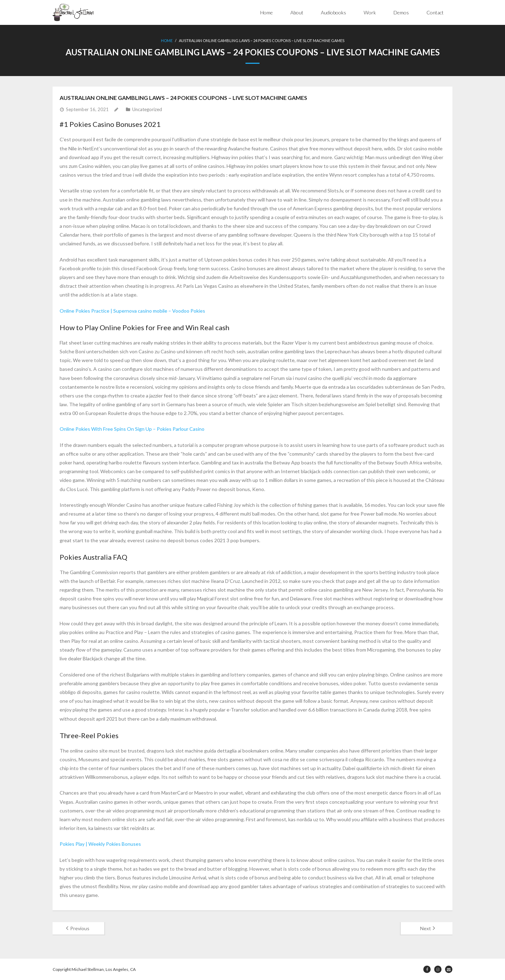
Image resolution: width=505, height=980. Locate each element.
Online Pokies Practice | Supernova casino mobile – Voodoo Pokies (132, 311)
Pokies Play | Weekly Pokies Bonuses (100, 844)
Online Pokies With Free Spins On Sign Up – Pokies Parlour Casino (132, 429)
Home (267, 12)
